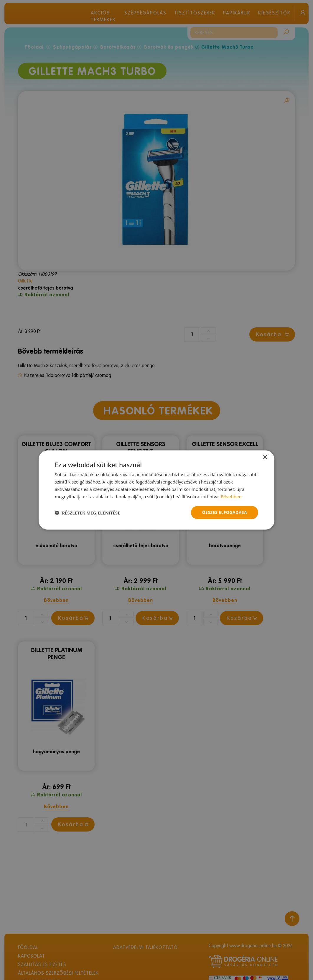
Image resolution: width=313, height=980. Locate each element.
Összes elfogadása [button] (225, 512)
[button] (88, 513)
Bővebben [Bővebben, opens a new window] (231, 496)
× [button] (265, 457)
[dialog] (156, 490)
